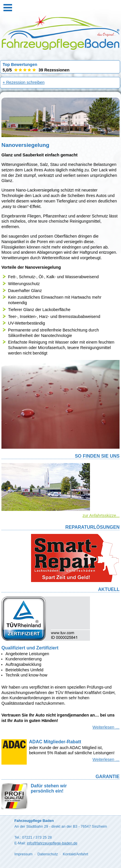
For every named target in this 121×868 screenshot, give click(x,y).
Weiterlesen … (106, 727)
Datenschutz (48, 854)
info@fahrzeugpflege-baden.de (52, 843)
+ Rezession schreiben (24, 82)
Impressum (23, 854)
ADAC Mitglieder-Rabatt (55, 742)
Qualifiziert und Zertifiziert (30, 648)
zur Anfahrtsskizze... (101, 516)
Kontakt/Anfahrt (75, 854)
